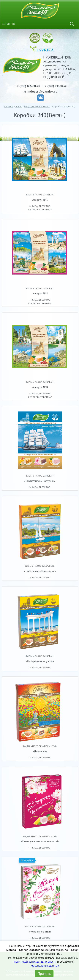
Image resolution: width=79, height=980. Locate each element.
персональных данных (44, 966)
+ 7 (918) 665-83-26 (27, 86)
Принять (44, 974)
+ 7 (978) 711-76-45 (54, 86)
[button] (11, 24)
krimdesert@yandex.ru (40, 91)
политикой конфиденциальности (35, 962)
